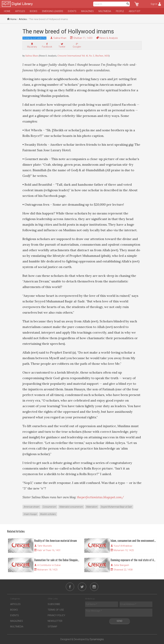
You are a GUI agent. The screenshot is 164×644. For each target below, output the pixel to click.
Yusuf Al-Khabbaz (123, 546)
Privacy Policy (56, 615)
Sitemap (52, 627)
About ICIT (135, 11)
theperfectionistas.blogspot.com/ (100, 497)
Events (72, 11)
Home (7, 11)
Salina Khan (60, 38)
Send (120, 621)
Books (34, 11)
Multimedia (105, 11)
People (120, 11)
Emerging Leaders (53, 11)
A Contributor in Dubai (49, 565)
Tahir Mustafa (44, 546)
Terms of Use (56, 610)
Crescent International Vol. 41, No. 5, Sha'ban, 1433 (83, 56)
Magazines (87, 11)
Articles (20, 11)
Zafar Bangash (121, 565)
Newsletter (55, 621)
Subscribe (54, 604)
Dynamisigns (97, 639)
